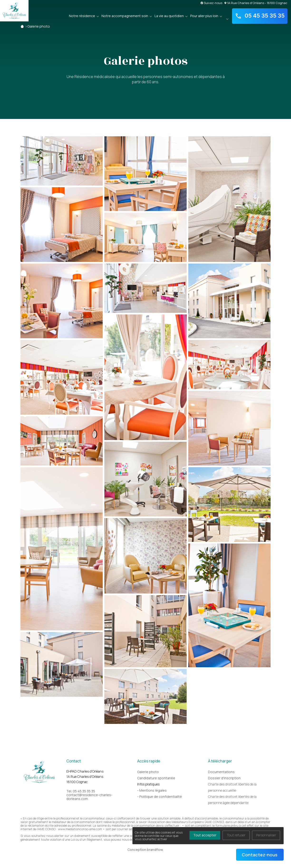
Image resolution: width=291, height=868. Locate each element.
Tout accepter (205, 835)
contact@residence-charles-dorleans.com (89, 797)
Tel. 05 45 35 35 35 (81, 791)
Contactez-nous (260, 855)
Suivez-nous (212, 3)
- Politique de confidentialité (160, 797)
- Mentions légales (152, 790)
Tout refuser (236, 835)
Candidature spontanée (156, 778)
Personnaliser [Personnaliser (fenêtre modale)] (266, 835)
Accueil (22, 26)
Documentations (221, 772)
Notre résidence (82, 16)
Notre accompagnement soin (125, 16)
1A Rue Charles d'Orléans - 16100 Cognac (256, 3)
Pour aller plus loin (204, 16)
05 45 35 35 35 (260, 16)
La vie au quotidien (169, 16)
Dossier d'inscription (224, 778)
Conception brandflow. (145, 850)
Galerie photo (39, 26)
